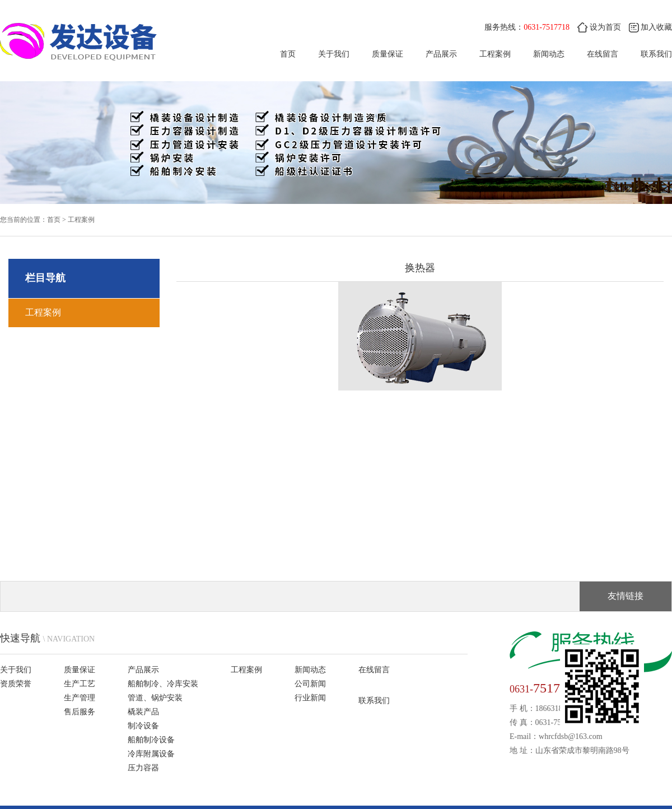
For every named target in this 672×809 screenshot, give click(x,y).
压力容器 (143, 768)
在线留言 (603, 54)
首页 (288, 54)
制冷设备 (143, 726)
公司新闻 (310, 684)
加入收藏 (651, 27)
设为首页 (599, 27)
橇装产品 (143, 712)
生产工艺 (80, 684)
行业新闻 (310, 698)
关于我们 (334, 54)
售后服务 (80, 712)
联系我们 (656, 54)
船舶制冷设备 (151, 740)
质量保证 (388, 54)
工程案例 (495, 54)
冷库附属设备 (151, 754)
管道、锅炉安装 (155, 698)
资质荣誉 (16, 684)
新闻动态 (549, 54)
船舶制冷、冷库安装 (163, 684)
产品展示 (441, 54)
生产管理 (80, 698)
